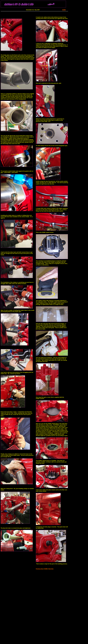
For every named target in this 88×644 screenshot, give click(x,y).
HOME (64, 10)
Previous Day (39, 569)
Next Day (51, 569)
